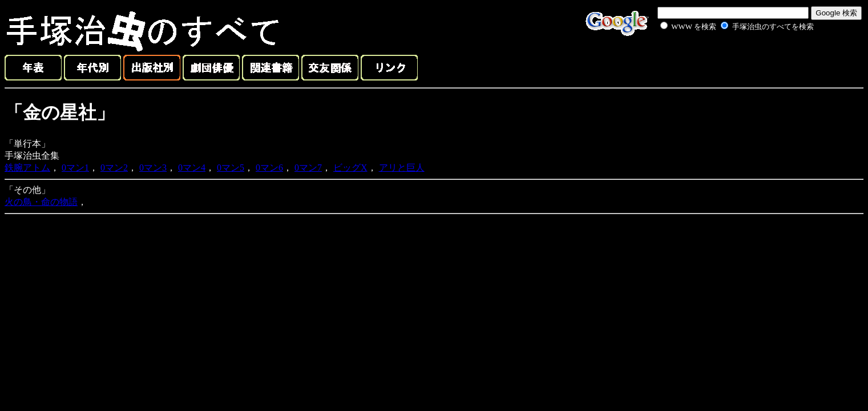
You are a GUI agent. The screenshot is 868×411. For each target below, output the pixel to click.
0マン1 (75, 168)
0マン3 (153, 168)
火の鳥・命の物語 (41, 202)
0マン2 (114, 168)
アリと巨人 (402, 168)
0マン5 (231, 168)
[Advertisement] (724, 59)
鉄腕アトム (27, 168)
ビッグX (350, 168)
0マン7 (308, 168)
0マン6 (269, 168)
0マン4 (192, 168)
